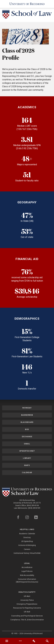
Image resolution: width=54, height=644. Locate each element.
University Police (27, 600)
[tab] (7, 641)
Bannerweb (27, 415)
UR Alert (27, 596)
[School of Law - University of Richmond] (27, 15)
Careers (27, 549)
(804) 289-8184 (33, 505)
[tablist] (27, 641)
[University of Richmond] (27, 4)
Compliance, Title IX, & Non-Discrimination (27, 620)
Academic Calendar (27, 534)
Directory (27, 538)
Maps (27, 465)
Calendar (27, 473)
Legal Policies (27, 571)
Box (27, 429)
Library (27, 458)
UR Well (27, 612)
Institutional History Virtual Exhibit (27, 553)
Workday (27, 408)
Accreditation (27, 567)
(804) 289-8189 (34, 508)
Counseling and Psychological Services (27, 616)
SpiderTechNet (27, 451)
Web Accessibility (27, 575)
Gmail (27, 444)
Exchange (27, 437)
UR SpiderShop (27, 541)
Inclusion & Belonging (27, 545)
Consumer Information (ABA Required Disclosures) (27, 581)
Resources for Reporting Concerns (27, 608)
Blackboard (27, 422)
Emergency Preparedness (27, 604)
